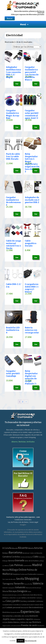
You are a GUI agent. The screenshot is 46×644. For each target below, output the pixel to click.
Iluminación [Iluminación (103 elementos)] (34, 616)
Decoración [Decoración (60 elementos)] (25, 608)
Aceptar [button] (21, 641)
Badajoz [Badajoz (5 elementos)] (5, 553)
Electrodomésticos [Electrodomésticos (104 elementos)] (36, 607)
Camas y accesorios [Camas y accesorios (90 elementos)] (28, 598)
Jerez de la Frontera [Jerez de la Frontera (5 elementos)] (32, 561)
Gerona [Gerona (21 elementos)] (11, 561)
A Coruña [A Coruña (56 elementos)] (7, 548)
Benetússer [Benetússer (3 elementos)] (26, 553)
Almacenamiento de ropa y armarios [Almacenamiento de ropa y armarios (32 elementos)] (13, 595)
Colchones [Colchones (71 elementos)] (39, 601)
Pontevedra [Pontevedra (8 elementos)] (32, 574)
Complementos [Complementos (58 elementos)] (8, 605)
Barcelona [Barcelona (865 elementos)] (15, 552)
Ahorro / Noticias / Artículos (23, 442)
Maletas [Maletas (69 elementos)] (10, 622)
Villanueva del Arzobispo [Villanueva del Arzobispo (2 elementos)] (33, 588)
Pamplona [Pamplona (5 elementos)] (16, 574)
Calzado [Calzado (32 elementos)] (18, 598)
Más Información (31, 641)
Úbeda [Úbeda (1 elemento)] (29, 592)
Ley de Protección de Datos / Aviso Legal (23, 522)
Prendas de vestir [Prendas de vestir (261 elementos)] (29, 625)
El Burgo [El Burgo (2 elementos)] (5, 561)
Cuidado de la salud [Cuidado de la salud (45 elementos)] (27, 605)
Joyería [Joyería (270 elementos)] (6, 619)
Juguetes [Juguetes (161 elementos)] (29, 619)
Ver (17, 84)
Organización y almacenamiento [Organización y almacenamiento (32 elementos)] (12, 626)
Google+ (23, 525)
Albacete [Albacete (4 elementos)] (15, 548)
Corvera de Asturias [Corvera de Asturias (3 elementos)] (26, 557)
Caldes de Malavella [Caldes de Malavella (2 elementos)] (36, 553)
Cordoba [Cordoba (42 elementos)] (16, 557)
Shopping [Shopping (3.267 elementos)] (32, 578)
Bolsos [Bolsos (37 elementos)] (36, 595)
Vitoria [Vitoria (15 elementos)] (5, 591)
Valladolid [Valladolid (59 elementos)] (20, 587)
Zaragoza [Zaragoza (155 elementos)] (22, 591)
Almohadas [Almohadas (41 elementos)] (26, 595)
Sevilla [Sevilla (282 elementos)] (20, 579)
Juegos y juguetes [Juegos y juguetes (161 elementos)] (17, 619)
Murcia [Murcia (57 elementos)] (6, 570)
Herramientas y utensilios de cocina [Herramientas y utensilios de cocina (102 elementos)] (16, 616)
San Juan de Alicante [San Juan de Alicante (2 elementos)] (9, 579)
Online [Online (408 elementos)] (22, 570)
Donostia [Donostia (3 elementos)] (42, 557)
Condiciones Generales (23, 520)
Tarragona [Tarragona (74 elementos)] (8, 584)
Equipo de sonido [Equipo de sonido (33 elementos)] (15, 612)
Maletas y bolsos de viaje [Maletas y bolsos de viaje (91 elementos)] (23, 622)
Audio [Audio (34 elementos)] (32, 595)
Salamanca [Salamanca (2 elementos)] (40, 574)
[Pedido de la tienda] (27, 47)
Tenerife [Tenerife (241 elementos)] (19, 583)
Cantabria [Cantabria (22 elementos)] (7, 557)
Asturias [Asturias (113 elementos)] (38, 548)
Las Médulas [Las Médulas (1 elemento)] (6, 566)
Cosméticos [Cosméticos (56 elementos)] (17, 605)
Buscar (10, 18)
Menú (23, 24)
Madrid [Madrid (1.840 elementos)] (37, 565)
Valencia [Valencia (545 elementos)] (38, 583)
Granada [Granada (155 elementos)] (20, 560)
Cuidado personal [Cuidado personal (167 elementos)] (13, 607)
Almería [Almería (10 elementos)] (31, 548)
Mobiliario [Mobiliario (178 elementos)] (37, 622)
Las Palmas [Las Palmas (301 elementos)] (16, 565)
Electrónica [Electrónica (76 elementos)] (6, 612)
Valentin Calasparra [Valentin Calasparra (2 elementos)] (9, 588)
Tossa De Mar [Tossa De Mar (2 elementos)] (28, 584)
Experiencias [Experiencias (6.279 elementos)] (30, 612)
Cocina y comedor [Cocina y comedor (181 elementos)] (28, 601)
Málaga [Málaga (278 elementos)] (14, 570)
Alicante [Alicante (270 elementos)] (23, 548)
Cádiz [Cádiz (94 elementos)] (36, 557)
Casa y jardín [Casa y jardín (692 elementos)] (13, 601)
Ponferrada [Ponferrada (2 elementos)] (24, 574)
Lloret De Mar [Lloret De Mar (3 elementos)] (28, 565)
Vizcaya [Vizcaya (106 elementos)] (12, 591)
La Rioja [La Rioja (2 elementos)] (41, 561)
